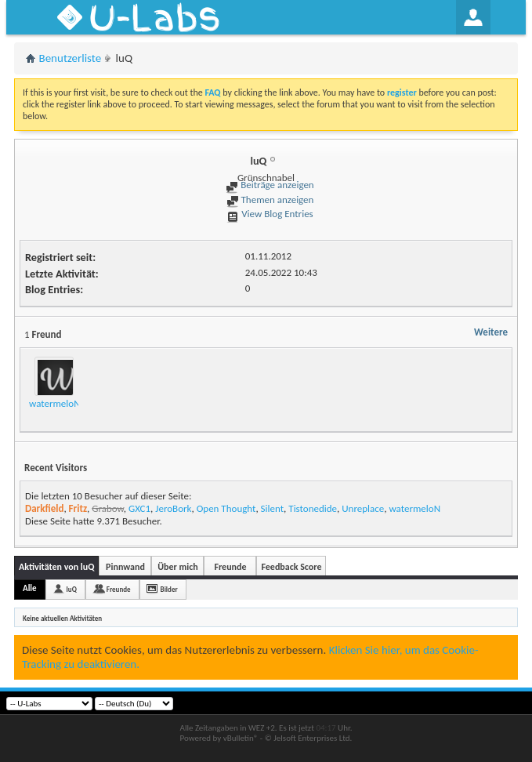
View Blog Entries (270, 214)
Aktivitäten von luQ (56, 567)
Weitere (491, 332)
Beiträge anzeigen (270, 185)
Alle (30, 588)
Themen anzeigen (270, 200)
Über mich (177, 567)
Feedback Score (291, 567)
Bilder (169, 589)
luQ (72, 589)
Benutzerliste (71, 58)
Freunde (230, 567)
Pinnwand (125, 567)
